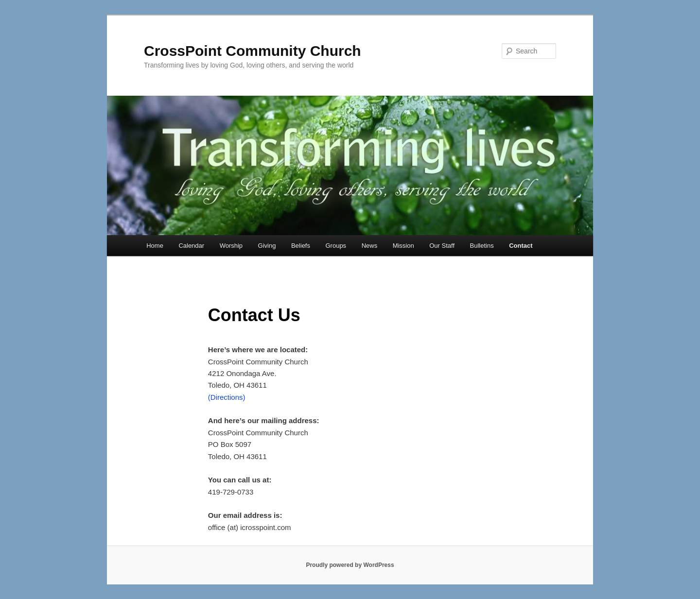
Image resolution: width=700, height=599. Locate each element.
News (370, 246)
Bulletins (482, 246)
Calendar (191, 246)
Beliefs (301, 246)
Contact (521, 246)
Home (155, 246)
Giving (267, 246)
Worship (231, 246)
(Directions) (227, 397)
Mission (403, 246)
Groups (336, 246)
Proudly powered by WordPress (350, 565)
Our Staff (442, 246)
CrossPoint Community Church (253, 51)
